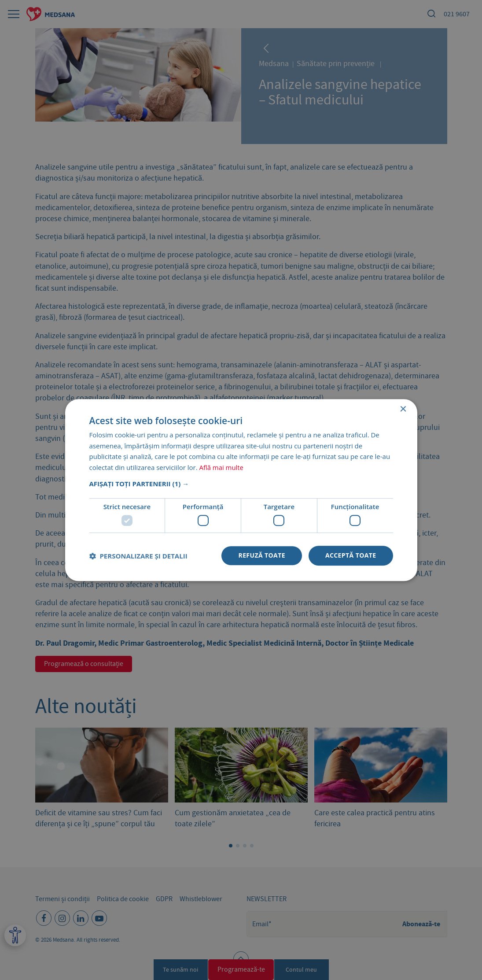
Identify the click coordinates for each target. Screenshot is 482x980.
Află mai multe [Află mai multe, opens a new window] (222, 467)
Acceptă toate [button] (351, 556)
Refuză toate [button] (261, 556)
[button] (241, 484)
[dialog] (241, 490)
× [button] (403, 409)
